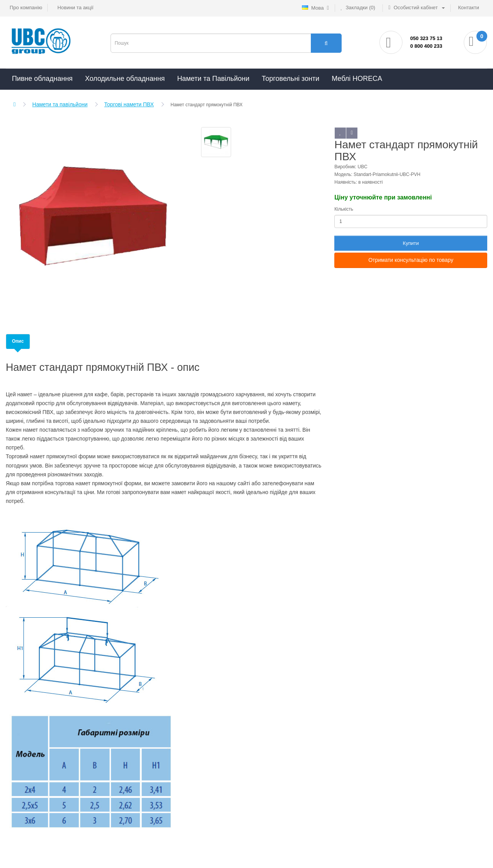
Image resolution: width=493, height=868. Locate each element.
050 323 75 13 (426, 38)
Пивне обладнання (42, 79)
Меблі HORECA (357, 79)
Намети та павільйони (60, 104)
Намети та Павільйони (213, 79)
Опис (18, 341)
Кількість (344, 209)
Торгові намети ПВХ (129, 104)
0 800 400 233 (426, 46)
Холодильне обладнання (125, 79)
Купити (411, 243)
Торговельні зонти (290, 79)
